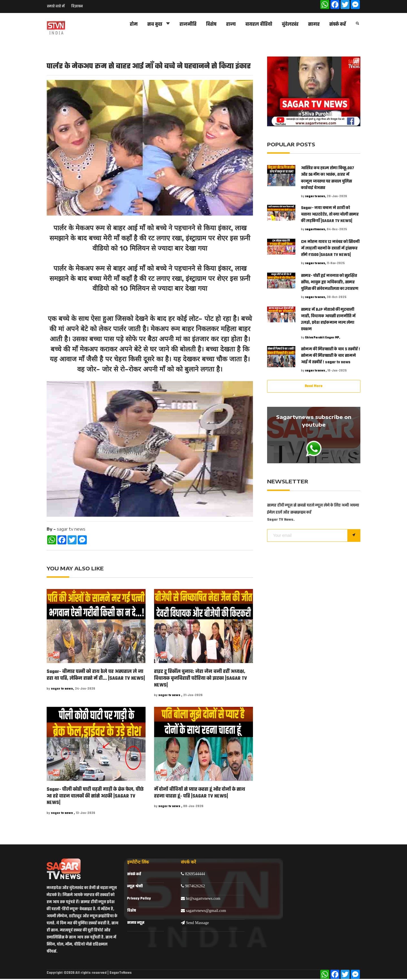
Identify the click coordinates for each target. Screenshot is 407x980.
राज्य (231, 25)
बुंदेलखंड (290, 25)
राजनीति (188, 25)
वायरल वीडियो (259, 25)
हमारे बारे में (56, 7)
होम (134, 25)
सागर (314, 25)
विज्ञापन (77, 7)
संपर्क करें (338, 25)
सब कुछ (159, 25)
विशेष (211, 25)
